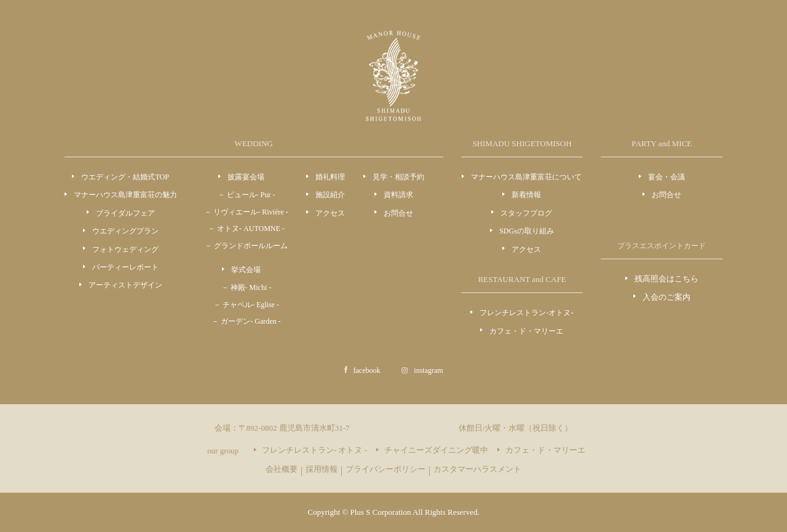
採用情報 (322, 469)
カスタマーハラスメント (477, 469)
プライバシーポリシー (386, 469)
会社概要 (282, 469)
